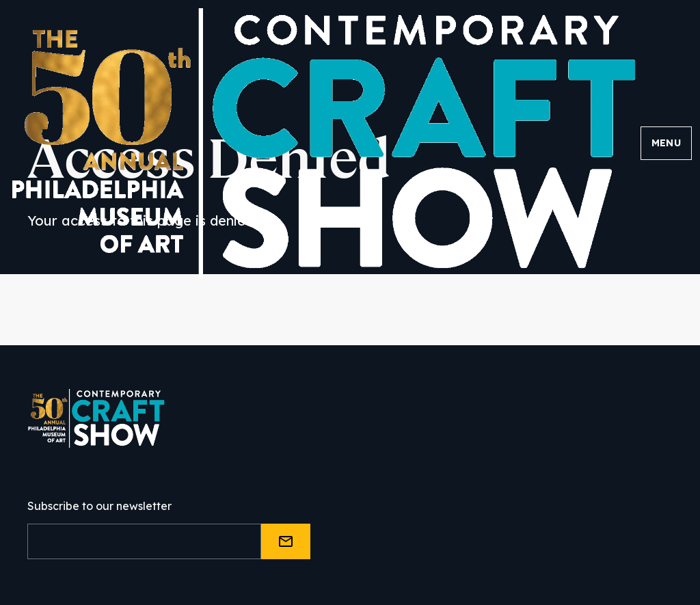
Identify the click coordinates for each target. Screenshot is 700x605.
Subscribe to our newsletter (99, 506)
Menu (666, 143)
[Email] (144, 541)
